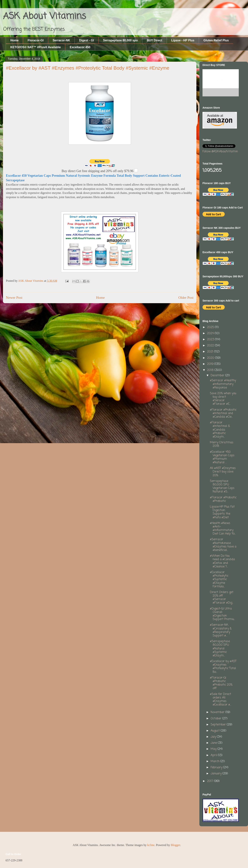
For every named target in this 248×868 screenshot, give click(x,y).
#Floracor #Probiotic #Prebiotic (223, 499)
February (217, 768)
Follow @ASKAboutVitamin (220, 152)
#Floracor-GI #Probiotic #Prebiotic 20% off (221, 683)
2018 (211, 370)
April (214, 755)
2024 (211, 333)
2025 (211, 327)
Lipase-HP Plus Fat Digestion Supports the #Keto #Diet (222, 512)
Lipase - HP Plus (183, 40)
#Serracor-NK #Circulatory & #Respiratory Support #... (221, 630)
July (214, 737)
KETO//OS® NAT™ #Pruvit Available (36, 47)
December (218, 376)
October (216, 719)
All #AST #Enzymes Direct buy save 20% (223, 472)
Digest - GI (87, 40)
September (219, 725)
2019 (211, 364)
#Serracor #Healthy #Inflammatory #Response (223, 384)
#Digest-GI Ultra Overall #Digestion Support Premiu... (222, 614)
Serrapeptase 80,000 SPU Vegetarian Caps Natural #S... (222, 487)
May (214, 749)
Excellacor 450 (80, 47)
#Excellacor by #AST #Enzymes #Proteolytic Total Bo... (223, 667)
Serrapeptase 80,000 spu (120, 40)
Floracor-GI (36, 40)
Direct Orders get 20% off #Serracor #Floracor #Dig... (222, 598)
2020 (211, 358)
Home (14, 40)
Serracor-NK (61, 40)
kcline (151, 845)
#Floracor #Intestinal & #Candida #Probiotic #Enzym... (220, 430)
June (214, 743)
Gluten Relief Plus (216, 40)
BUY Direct (155, 40)
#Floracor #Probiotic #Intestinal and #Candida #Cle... (223, 413)
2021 (211, 352)
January (217, 774)
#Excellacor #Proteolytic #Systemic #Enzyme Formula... (219, 579)
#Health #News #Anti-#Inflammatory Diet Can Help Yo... (223, 529)
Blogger (175, 845)
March (215, 761)
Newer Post (14, 298)
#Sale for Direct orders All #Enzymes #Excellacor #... (221, 700)
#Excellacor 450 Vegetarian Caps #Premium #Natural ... (222, 457)
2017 (211, 781)
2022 (211, 346)
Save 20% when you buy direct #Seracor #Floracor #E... (223, 399)
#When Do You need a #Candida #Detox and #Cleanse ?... (222, 561)
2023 (211, 340)
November (218, 712)
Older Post (186, 298)
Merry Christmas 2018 (222, 444)
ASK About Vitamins (44, 16)
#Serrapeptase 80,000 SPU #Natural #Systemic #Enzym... (220, 649)
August (216, 731)
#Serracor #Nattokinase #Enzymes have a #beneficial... (223, 545)
